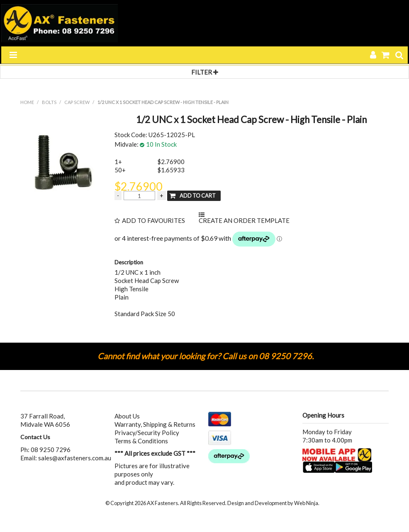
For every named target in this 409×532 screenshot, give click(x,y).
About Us (127, 416)
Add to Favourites (153, 221)
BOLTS (49, 102)
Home (27, 102)
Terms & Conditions (141, 441)
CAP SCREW (77, 102)
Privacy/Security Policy (147, 433)
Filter (205, 72)
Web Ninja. (307, 503)
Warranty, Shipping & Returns (155, 424)
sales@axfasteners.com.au (75, 458)
